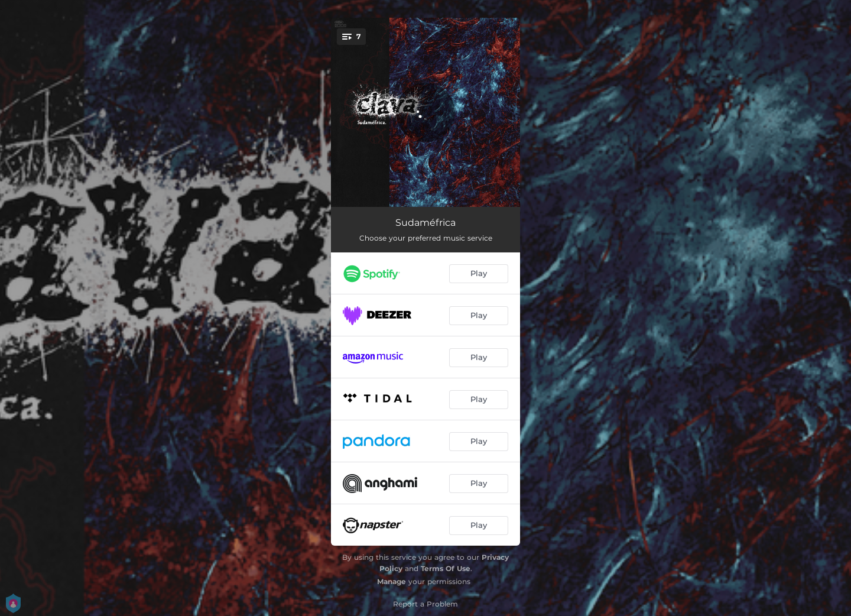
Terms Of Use (446, 568)
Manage (392, 581)
